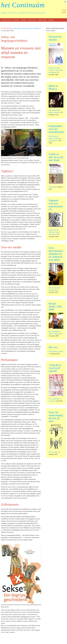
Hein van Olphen (54, 331)
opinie (24, 20)
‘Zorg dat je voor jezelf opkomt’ (55, 368)
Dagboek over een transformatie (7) (56, 205)
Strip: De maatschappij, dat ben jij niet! (56, 417)
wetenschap (42, 20)
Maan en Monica (53, 87)
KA (50, 452)
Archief (64, 10)
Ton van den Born (7, 28)
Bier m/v (53, 347)
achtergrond (6, 20)
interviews (32, 20)
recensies (16, 20)
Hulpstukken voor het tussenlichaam (56, 129)
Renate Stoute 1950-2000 (56, 307)
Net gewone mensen (55, 38)
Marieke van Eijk (54, 68)
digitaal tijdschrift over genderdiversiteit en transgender (23, 13)
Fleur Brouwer (53, 136)
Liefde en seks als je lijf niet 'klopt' (56, 157)
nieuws (51, 20)
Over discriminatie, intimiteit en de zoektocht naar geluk (56, 254)
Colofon (64, 12)
